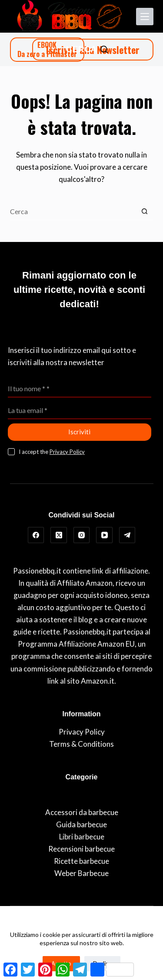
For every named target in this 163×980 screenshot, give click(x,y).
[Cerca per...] (73, 211)
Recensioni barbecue (81, 849)
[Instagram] (82, 535)
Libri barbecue (82, 837)
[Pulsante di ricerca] (145, 211)
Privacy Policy (67, 452)
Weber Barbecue (81, 873)
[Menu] (145, 17)
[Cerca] (87, 49)
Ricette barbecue (81, 861)
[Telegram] (127, 535)
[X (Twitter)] (59, 535)
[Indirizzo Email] (80, 410)
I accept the (52, 452)
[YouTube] (104, 535)
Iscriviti (79, 432)
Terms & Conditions (81, 744)
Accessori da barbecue (82, 812)
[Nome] (80, 389)
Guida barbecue (81, 824)
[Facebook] (36, 535)
